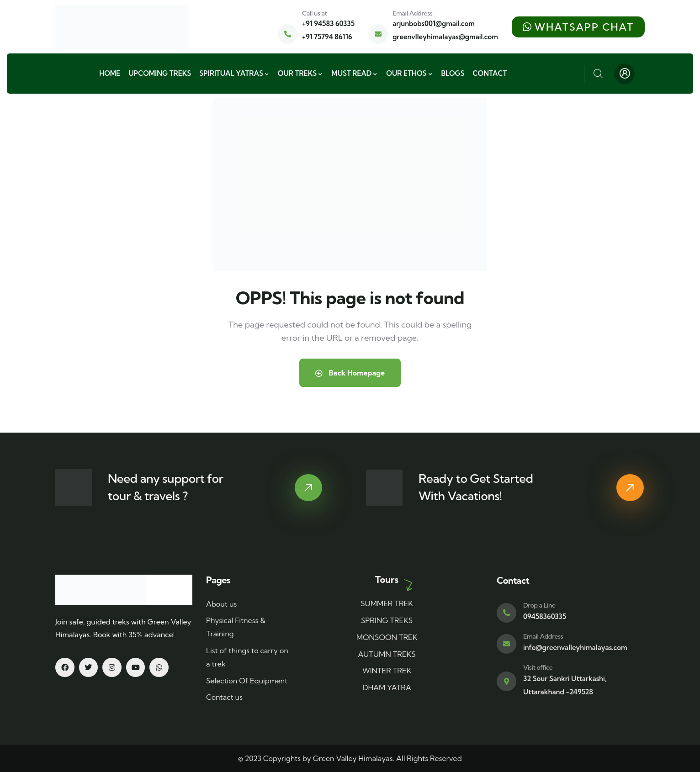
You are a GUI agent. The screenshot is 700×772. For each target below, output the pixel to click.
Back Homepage (350, 373)
